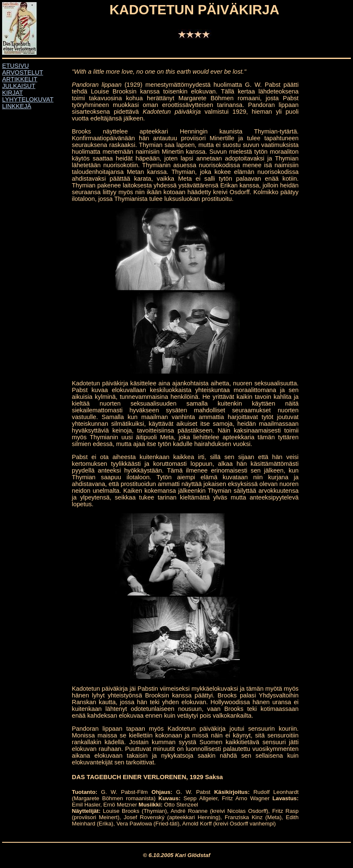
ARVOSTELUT (23, 72)
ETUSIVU (16, 66)
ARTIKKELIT (20, 79)
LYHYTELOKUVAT (28, 99)
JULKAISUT (19, 86)
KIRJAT (12, 93)
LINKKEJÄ (17, 106)
